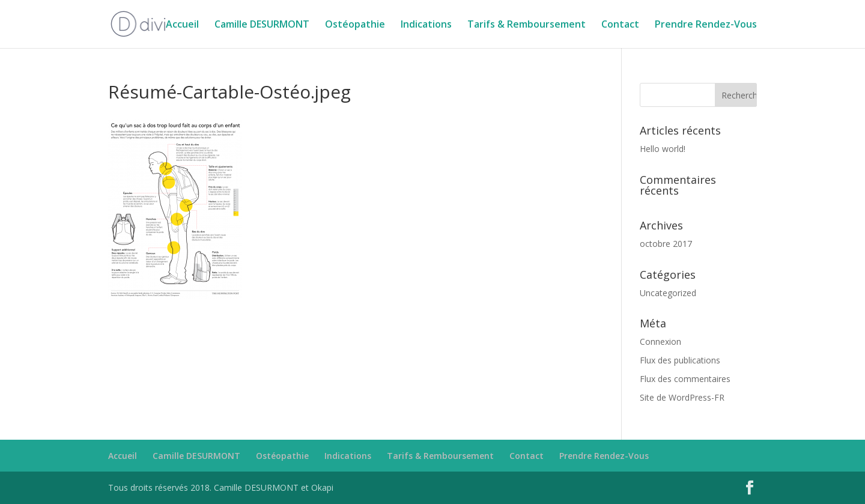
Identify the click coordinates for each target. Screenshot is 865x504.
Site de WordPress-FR (682, 397)
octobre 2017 (666, 244)
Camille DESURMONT (262, 25)
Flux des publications (680, 360)
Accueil (182, 25)
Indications (426, 25)
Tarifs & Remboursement (527, 25)
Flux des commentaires (685, 379)
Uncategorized (668, 293)
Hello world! (663, 149)
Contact (620, 25)
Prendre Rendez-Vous (706, 25)
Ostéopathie (355, 25)
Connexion (660, 342)
